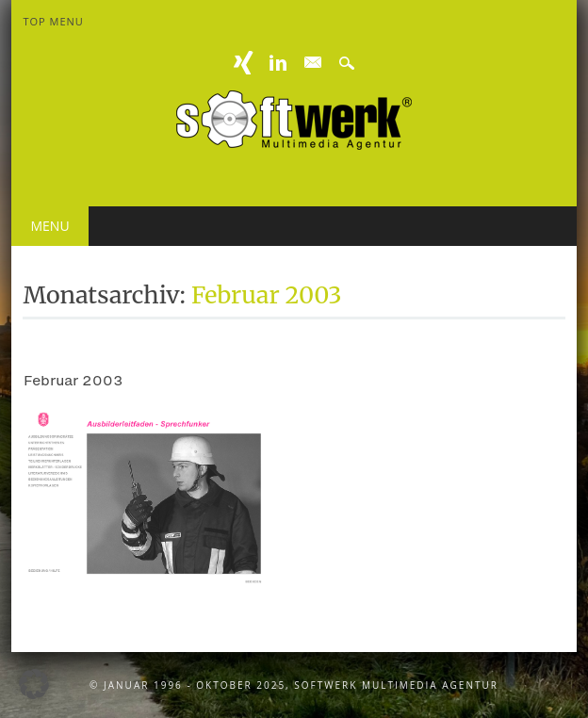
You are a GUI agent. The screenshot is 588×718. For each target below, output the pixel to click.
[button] (34, 684)
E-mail (313, 63)
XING (244, 63)
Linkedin (278, 63)
